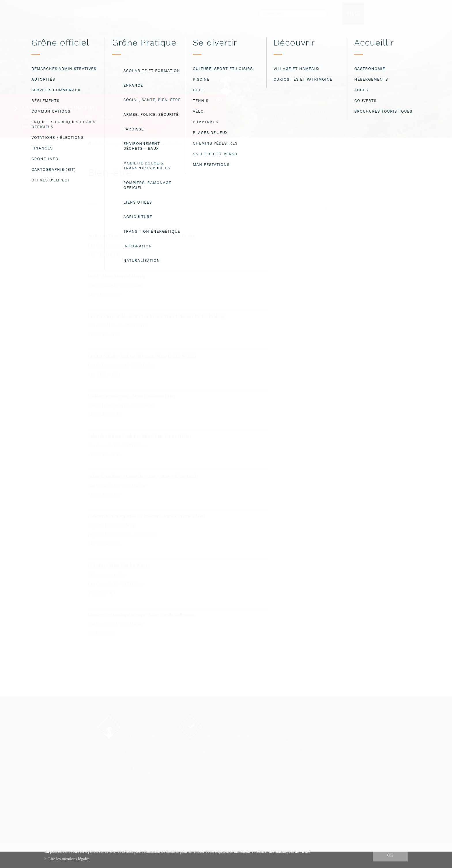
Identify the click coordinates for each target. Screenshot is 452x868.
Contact (286, 737)
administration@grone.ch (144, 774)
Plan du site (290, 750)
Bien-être (175, 144)
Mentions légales (297, 743)
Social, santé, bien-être (145, 144)
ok (390, 855)
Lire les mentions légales (69, 859)
